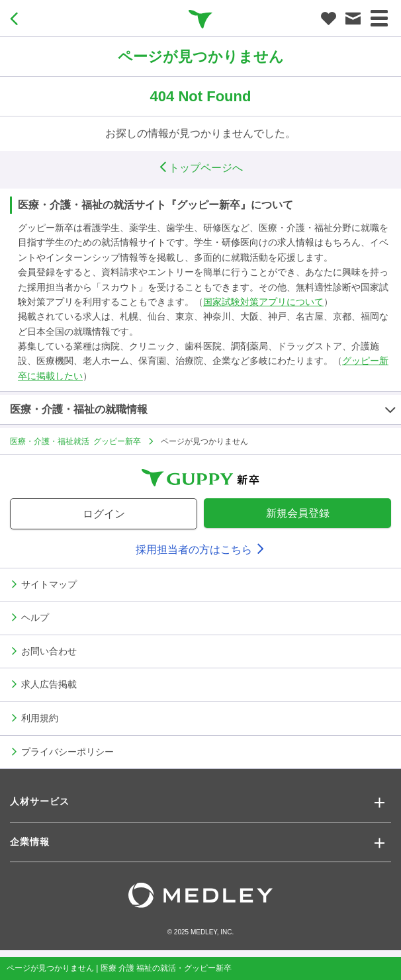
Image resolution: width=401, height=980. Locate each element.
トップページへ (200, 168)
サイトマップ (49, 584)
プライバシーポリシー (67, 751)
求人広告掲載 (49, 684)
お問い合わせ (49, 650)
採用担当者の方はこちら (200, 550)
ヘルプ (35, 617)
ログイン (104, 514)
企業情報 (30, 842)
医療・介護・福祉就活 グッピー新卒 (75, 441)
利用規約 (40, 717)
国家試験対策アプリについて (263, 302)
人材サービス (40, 801)
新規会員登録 (298, 513)
